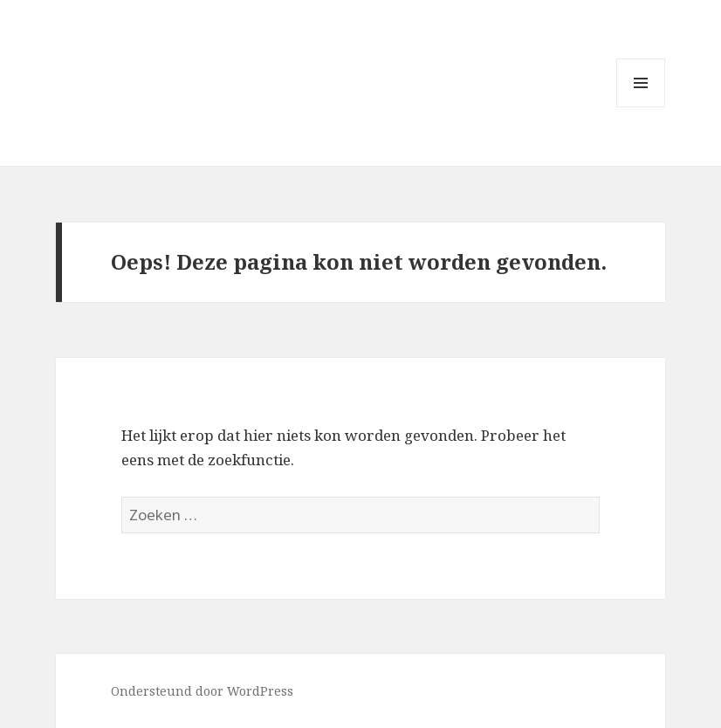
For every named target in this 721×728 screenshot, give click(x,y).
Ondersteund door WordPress (202, 691)
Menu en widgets (641, 107)
